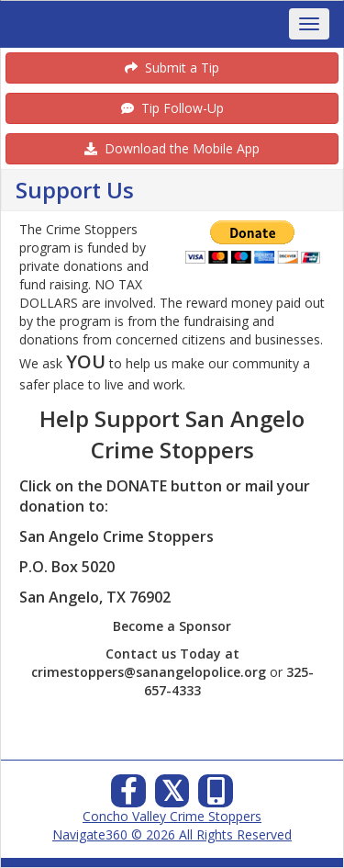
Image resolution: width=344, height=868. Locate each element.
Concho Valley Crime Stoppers (172, 816)
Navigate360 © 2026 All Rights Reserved (172, 834)
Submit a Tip (172, 68)
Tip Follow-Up (172, 108)
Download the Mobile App (172, 148)
